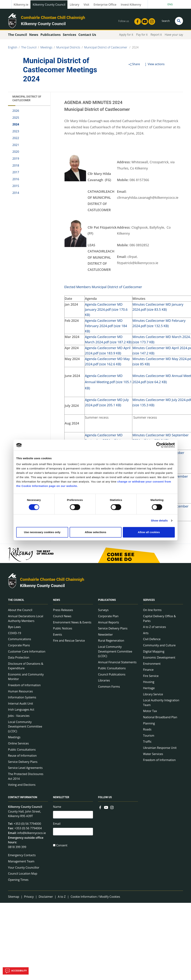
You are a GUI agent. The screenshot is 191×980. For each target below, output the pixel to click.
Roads (147, 731)
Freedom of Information (24, 687)
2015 (16, 187)
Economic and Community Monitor (26, 678)
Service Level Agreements (25, 769)
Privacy (29, 898)
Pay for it (142, 36)
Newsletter (105, 636)
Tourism (149, 737)
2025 (16, 119)
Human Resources (20, 693)
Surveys (103, 612)
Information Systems (22, 699)
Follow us (105, 799)
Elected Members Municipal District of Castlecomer (103, 288)
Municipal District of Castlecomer (106, 49)
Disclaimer (46, 898)
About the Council (20, 612)
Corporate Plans (19, 647)
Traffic (147, 743)
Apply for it (126, 36)
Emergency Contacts (22, 857)
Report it (156, 36)
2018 (16, 167)
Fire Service (151, 677)
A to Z (62, 898)
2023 (16, 133)
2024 (135, 49)
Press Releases (63, 612)
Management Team (21, 863)
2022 (16, 140)
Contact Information (23, 799)
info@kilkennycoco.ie (32, 834)
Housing (149, 683)
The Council (29, 49)
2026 (16, 112)
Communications (20, 641)
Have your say (174, 36)
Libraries (104, 682)
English (13, 49)
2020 (16, 153)
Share (134, 66)
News (57, 602)
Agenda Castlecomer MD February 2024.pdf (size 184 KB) (106, 327)
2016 (16, 181)
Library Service (153, 696)
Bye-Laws (14, 628)
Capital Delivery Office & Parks (159, 620)
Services (149, 602)
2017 (16, 174)
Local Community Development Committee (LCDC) (25, 728)
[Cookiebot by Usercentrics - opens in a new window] (159, 445)
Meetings (46, 49)
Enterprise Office (105, 5)
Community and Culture (159, 647)
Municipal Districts (68, 49)
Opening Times (18, 881)
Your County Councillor (24, 869)
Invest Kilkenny (131, 5)
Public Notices (63, 630)
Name (57, 808)
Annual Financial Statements (117, 664)
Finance (148, 671)
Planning (149, 725)
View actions (154, 66)
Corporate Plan (108, 618)
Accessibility (16, 971)
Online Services (18, 745)
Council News (62, 618)
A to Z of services (155, 628)
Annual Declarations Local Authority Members (26, 620)
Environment (152, 665)
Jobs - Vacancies (19, 717)
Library (74, 5)
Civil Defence (152, 641)
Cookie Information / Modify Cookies (95, 898)
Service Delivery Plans (23, 763)
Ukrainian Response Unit (160, 749)
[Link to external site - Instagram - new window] (151, 20)
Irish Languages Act (21, 711)
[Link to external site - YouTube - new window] (144, 20)
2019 (16, 160)
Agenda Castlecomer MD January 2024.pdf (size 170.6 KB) (106, 311)
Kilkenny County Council (49, 5)
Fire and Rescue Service (69, 642)
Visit (86, 5)
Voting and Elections (22, 786)
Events (58, 636)
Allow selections (95, 532)
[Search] (179, 21)
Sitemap (14, 898)
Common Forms (109, 688)
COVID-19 (15, 635)
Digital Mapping (154, 653)
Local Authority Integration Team (161, 704)
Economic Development (159, 659)
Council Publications (112, 676)
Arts (146, 635)
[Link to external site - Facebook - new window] (137, 20)
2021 (16, 146)
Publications (107, 602)
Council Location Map (23, 875)
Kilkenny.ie (21, 5)
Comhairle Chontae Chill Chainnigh (53, 17)
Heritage (149, 689)
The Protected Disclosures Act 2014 (26, 778)
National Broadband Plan (160, 719)
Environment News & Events (72, 624)
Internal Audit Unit (21, 705)
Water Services (153, 755)
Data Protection (19, 659)
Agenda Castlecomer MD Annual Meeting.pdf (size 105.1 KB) (108, 383)
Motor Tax (150, 713)
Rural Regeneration (111, 642)
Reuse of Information (22, 757)
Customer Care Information (27, 653)
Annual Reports (109, 624)
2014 (16, 194)
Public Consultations (22, 751)
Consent (62, 848)
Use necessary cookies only (42, 532)
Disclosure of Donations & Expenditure (26, 667)
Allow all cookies (149, 532)
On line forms (152, 612)
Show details (159, 520)
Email (57, 826)
